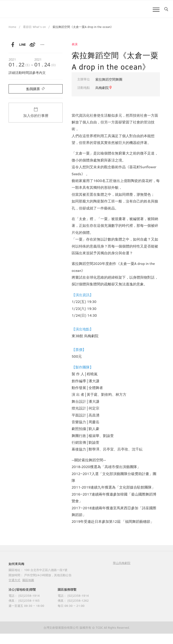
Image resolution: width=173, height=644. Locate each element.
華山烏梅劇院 (122, 563)
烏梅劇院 (104, 88)
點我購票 (36, 89)
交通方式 (14, 580)
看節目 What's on (34, 27)
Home (12, 27)
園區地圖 (28, 580)
